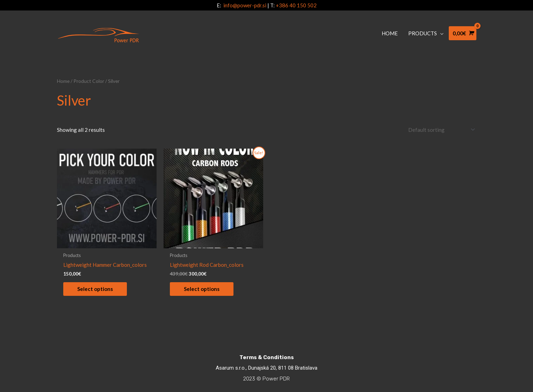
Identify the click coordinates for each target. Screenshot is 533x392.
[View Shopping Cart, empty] (463, 33)
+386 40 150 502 (296, 5)
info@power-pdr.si (245, 5)
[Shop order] (440, 130)
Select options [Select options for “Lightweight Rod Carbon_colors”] (202, 288)
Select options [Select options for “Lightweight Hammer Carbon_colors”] (95, 288)
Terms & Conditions (267, 357)
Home (63, 81)
